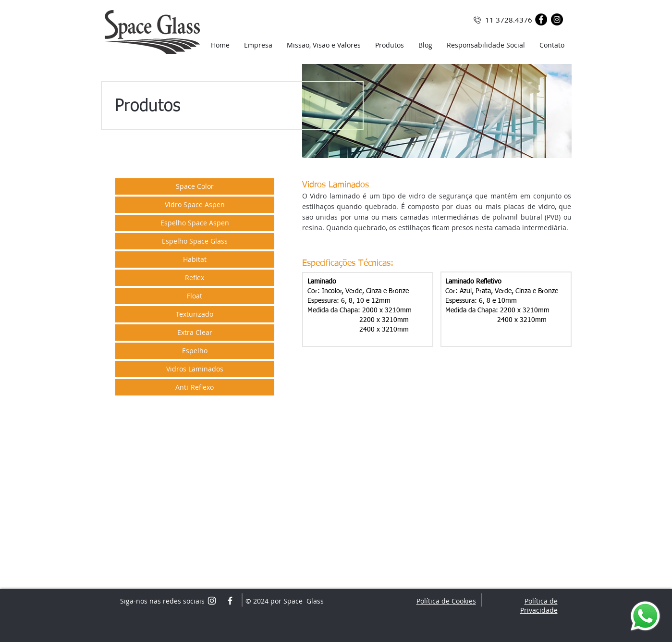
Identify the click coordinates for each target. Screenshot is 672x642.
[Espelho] (195, 351)
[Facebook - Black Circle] (541, 19)
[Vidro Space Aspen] (195, 205)
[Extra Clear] (195, 333)
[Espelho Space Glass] (195, 241)
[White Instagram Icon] (212, 601)
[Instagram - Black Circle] (557, 19)
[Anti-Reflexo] (195, 387)
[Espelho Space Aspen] (195, 223)
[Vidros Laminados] (195, 369)
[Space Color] (195, 186)
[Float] (195, 296)
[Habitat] (195, 259)
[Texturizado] (195, 314)
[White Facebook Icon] (230, 601)
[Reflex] (195, 278)
